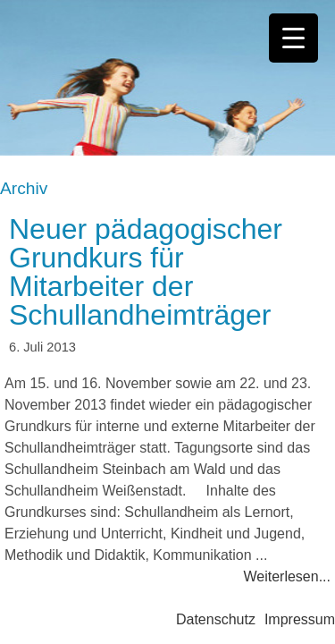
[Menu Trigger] (293, 38)
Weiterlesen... (287, 576)
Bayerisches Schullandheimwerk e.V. (167, 78)
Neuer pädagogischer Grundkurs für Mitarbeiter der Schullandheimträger (146, 272)
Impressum (300, 619)
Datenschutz (216, 619)
